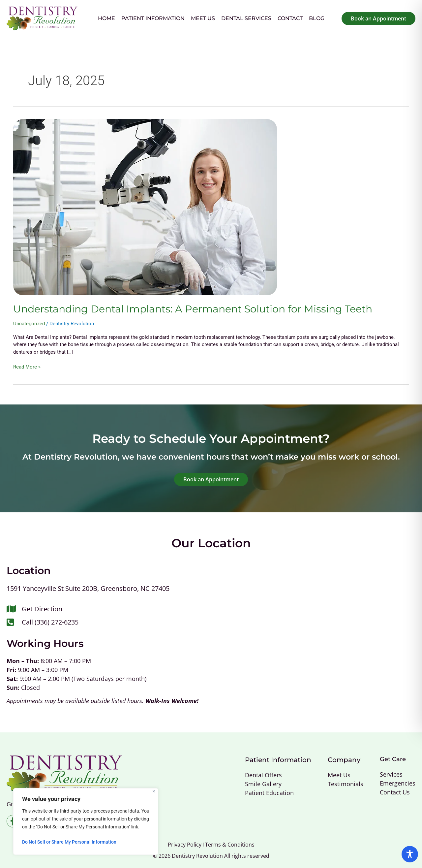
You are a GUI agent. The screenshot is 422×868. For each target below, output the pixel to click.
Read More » (27, 367)
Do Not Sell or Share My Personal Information (69, 842)
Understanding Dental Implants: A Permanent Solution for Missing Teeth (193, 309)
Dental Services (246, 18)
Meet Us (203, 18)
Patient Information (153, 18)
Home (106, 18)
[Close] (154, 791)
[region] (86, 821)
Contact (290, 18)
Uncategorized (29, 324)
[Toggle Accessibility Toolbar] (410, 854)
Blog (317, 18)
